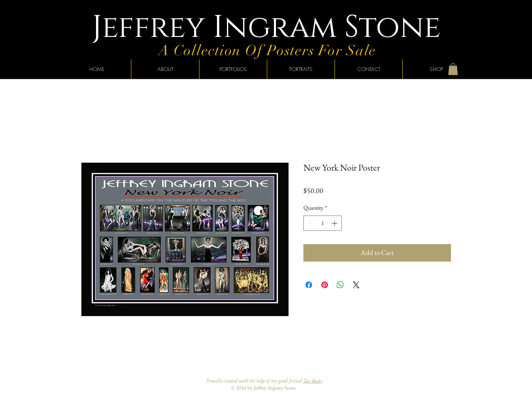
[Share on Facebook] (309, 285)
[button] (453, 69)
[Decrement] (310, 223)
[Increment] (335, 223)
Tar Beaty (313, 381)
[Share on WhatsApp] (340, 285)
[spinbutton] (323, 223)
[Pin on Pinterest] (325, 285)
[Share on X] (356, 285)
